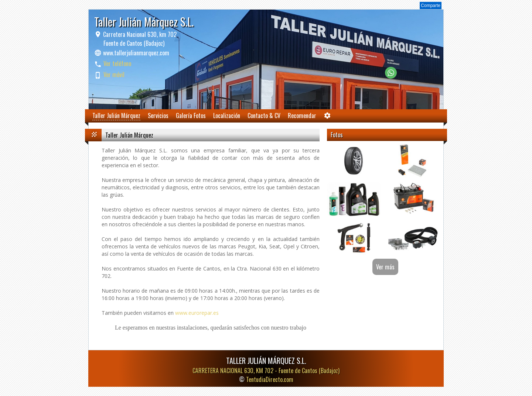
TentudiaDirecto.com (270, 379)
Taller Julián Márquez (116, 116)
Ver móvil (114, 75)
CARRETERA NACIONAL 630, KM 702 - (266, 371)
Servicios (158, 116)
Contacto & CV (264, 116)
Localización (227, 116)
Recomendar (302, 116)
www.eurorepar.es (197, 313)
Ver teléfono (117, 63)
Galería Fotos (191, 116)
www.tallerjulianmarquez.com (136, 53)
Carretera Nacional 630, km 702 (139, 39)
